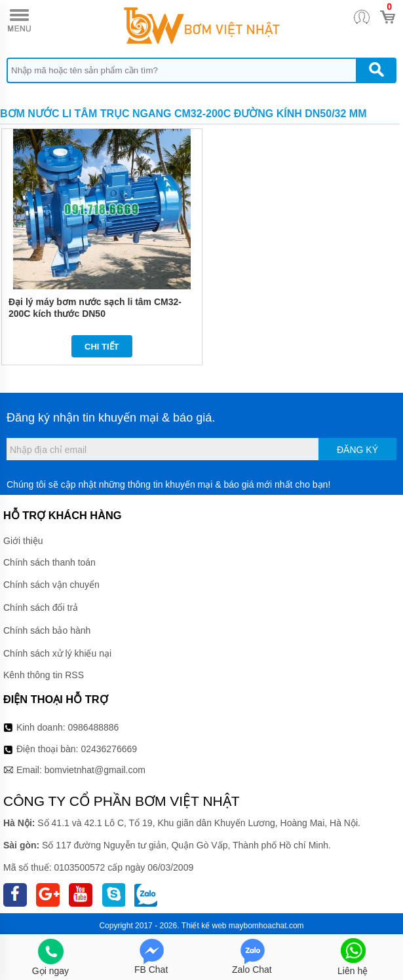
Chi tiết (102, 347)
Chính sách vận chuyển (51, 585)
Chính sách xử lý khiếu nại (57, 653)
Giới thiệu (23, 541)
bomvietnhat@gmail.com (95, 770)
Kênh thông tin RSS (44, 675)
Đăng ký (357, 450)
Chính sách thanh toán (49, 562)
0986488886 (94, 727)
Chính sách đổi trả (41, 608)
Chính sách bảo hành (47, 630)
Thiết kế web (204, 926)
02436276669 (109, 749)
